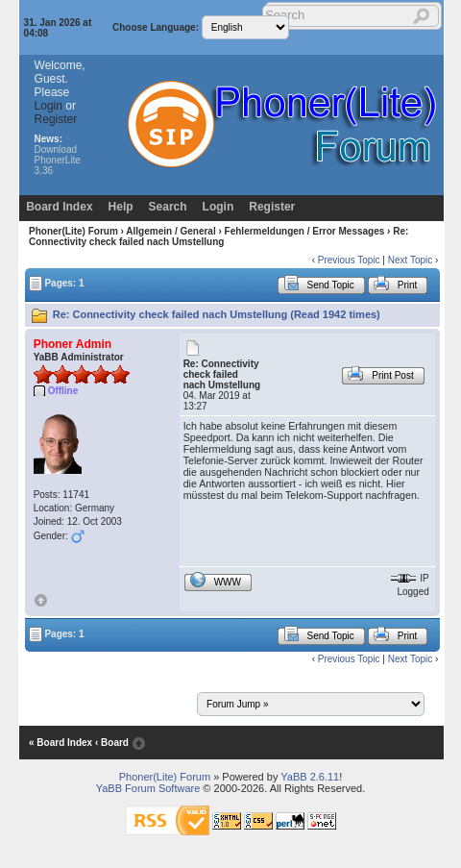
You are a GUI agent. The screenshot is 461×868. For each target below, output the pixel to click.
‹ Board (112, 743)
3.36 (44, 171)
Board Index (59, 207)
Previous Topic (349, 260)
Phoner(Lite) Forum (73, 231)
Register (56, 119)
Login (49, 106)
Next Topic (411, 260)
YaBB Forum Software (148, 788)
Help (121, 207)
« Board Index (61, 743)
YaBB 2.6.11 (310, 777)
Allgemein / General (170, 231)
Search (168, 207)
